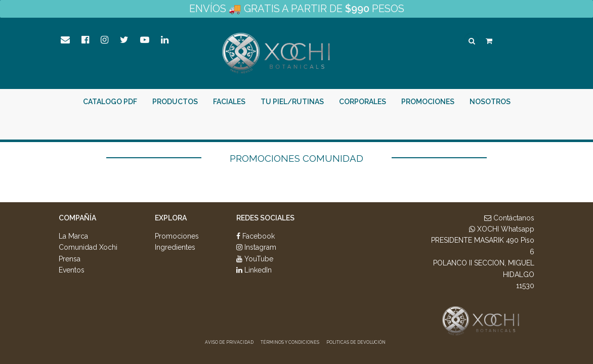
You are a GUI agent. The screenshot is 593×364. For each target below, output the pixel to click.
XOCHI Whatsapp (502, 229)
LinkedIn (254, 270)
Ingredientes (175, 247)
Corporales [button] (363, 102)
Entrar (442, 127)
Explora (171, 218)
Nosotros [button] (490, 102)
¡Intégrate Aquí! (503, 127)
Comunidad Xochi (88, 247)
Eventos (72, 270)
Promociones (428, 102)
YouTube (255, 259)
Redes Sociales (265, 218)
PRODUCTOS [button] (175, 102)
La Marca (73, 236)
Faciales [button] (229, 102)
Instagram (256, 247)
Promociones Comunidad (296, 158)
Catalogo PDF (110, 102)
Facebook (256, 236)
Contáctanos (509, 218)
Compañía (77, 218)
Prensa (70, 259)
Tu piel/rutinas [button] (292, 102)
